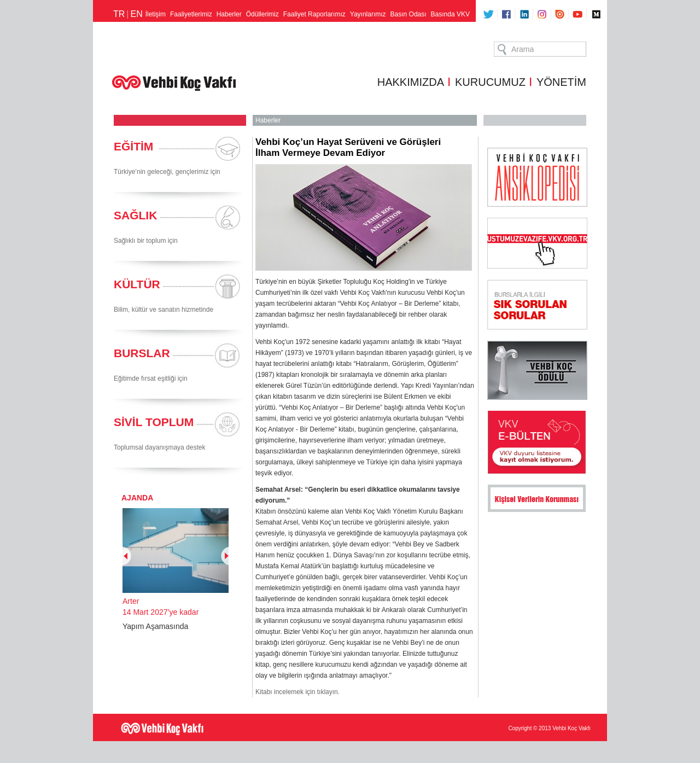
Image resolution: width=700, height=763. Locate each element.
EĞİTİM (133, 146)
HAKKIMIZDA (411, 82)
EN (136, 14)
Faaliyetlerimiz (191, 14)
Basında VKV (450, 14)
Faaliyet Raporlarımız (314, 14)
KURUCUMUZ (490, 82)
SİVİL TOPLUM (154, 422)
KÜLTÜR (137, 284)
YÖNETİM (561, 82)
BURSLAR (142, 353)
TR (119, 14)
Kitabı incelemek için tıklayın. (297, 692)
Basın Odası (409, 14)
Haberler (229, 14)
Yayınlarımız (368, 14)
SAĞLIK (135, 215)
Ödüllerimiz (262, 14)
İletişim (156, 14)
